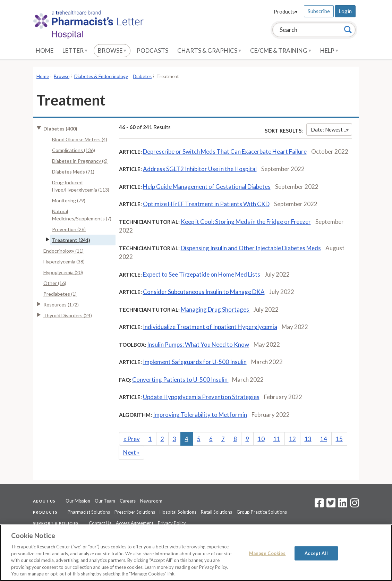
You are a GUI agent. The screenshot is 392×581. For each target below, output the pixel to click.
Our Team (105, 501)
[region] (196, 553)
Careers (128, 501)
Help (329, 50)
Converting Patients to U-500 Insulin (180, 380)
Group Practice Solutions (262, 512)
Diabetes (142, 76)
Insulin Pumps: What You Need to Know (198, 344)
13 (308, 439)
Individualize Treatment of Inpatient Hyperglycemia (210, 327)
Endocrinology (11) (63, 251)
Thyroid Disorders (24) (68, 315)
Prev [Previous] (132, 439)
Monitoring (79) (69, 200)
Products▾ (286, 11)
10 (261, 439)
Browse (112, 50)
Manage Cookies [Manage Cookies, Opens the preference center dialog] (267, 553)
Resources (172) (61, 305)
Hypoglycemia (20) (63, 272)
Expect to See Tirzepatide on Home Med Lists (202, 274)
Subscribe (319, 11)
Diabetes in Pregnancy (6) (80, 161)
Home (45, 50)
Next (131, 452)
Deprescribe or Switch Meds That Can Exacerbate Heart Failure (225, 151)
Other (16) (55, 283)
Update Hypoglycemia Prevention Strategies (201, 397)
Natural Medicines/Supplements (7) (82, 215)
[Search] (348, 30)
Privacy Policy (172, 523)
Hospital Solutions (178, 512)
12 (292, 439)
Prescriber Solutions (135, 512)
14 (324, 439)
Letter (75, 50)
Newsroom (151, 501)
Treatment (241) (71, 240)
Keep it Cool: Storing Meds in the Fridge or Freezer (246, 222)
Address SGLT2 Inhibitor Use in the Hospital (200, 169)
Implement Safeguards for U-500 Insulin (195, 362)
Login (345, 11)
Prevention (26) (69, 229)
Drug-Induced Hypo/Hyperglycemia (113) (81, 186)
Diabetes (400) (60, 129)
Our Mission (78, 501)
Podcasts (152, 50)
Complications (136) (74, 150)
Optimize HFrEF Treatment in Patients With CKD (206, 204)
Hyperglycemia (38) (64, 262)
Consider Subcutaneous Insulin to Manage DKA (204, 292)
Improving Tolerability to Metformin (200, 415)
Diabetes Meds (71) (73, 172)
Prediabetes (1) (60, 294)
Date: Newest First (331, 129)
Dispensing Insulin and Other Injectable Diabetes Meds (251, 248)
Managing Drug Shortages (215, 309)
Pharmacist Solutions (89, 512)
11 (277, 439)
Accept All (316, 553)
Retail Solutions (216, 512)
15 (339, 439)
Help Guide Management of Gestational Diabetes (207, 187)
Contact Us (100, 523)
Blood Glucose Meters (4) (80, 139)
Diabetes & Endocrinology (101, 76)
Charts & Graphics (209, 50)
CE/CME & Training (281, 50)
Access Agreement (135, 523)
